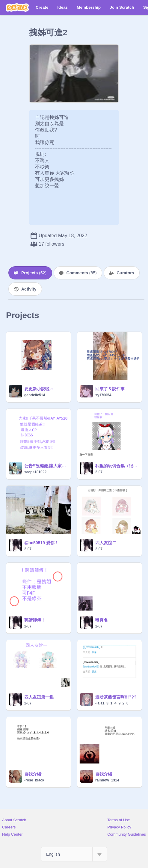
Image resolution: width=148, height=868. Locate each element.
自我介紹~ (34, 774)
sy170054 (103, 395)
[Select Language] (74, 854)
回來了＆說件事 (110, 389)
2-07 (99, 472)
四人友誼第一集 (39, 697)
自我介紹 (104, 774)
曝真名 (102, 620)
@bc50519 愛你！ (41, 543)
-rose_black (34, 780)
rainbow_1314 (107, 780)
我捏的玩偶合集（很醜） (117, 466)
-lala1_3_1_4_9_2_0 (112, 703)
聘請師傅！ (35, 620)
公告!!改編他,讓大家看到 (46, 466)
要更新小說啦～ (39, 389)
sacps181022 (35, 472)
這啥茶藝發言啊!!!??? (116, 697)
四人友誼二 (106, 543)
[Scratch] (17, 7)
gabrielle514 (35, 395)
